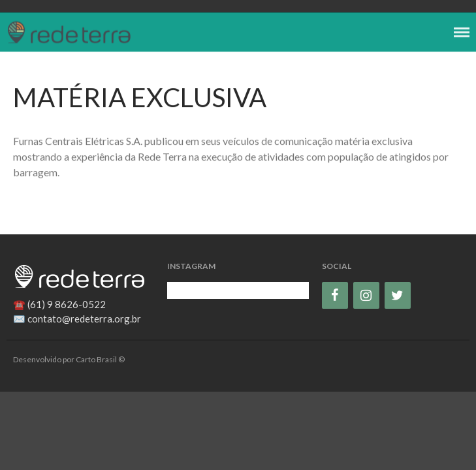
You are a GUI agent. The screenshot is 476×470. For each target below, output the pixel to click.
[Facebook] (335, 295)
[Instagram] (366, 295)
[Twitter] (398, 295)
